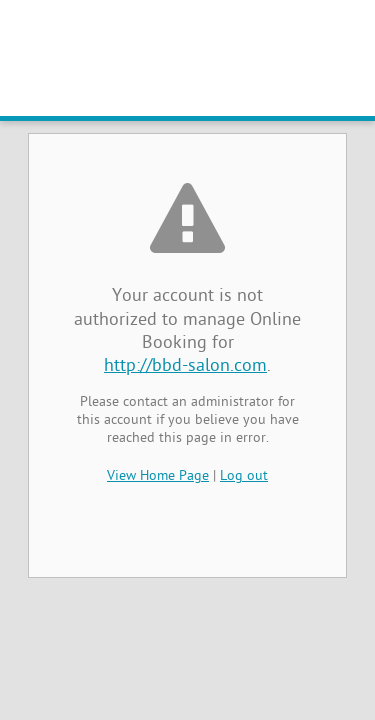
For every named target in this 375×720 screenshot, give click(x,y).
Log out (244, 476)
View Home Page (158, 476)
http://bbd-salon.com (185, 366)
